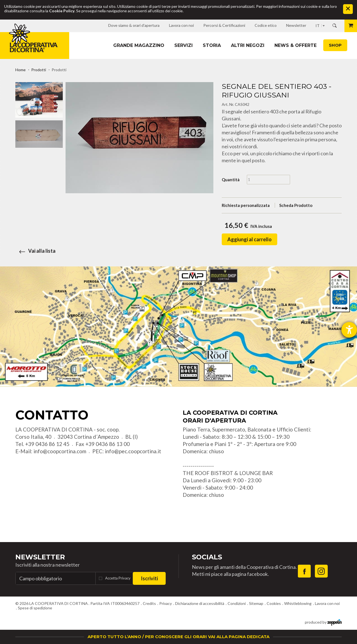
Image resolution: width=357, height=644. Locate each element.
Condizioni (237, 603)
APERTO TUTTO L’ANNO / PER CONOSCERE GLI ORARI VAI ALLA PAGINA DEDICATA (178, 637)
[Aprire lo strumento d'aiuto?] (349, 330)
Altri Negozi (248, 45)
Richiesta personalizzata (246, 205)
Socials (207, 557)
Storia (212, 45)
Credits (149, 603)
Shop (335, 45)
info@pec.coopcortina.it (133, 451)
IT (318, 26)
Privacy (166, 603)
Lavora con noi (327, 603)
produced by (323, 622)
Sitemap (256, 603)
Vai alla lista (35, 251)
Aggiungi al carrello (249, 239)
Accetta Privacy (118, 578)
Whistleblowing (298, 603)
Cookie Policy (62, 11)
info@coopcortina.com (60, 451)
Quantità (231, 180)
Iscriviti (149, 578)
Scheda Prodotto (296, 205)
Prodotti (39, 70)
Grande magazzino (139, 45)
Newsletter (40, 557)
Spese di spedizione (35, 608)
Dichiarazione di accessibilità (200, 603)
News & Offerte (296, 45)
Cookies (274, 603)
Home (20, 70)
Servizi (184, 45)
